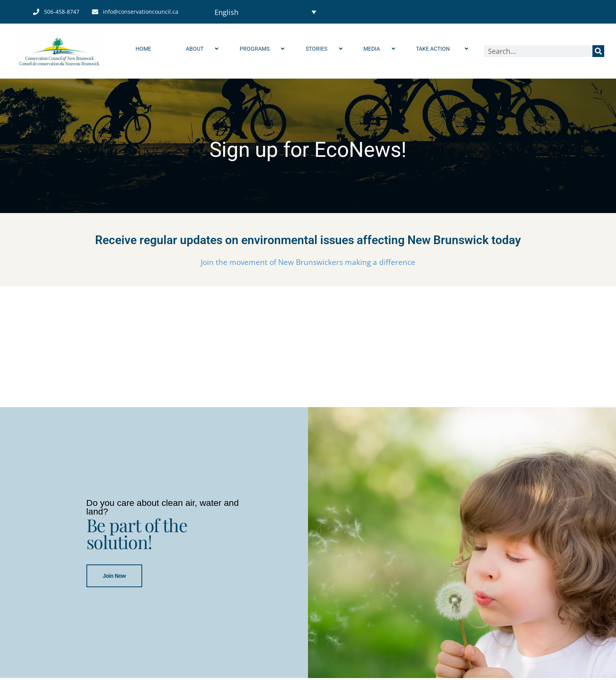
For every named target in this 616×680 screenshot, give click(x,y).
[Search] (598, 51)
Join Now (115, 576)
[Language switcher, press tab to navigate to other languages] (265, 12)
